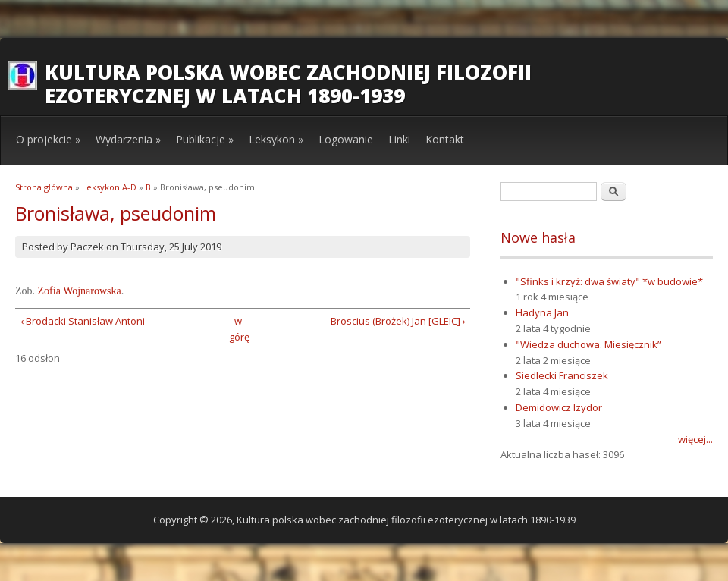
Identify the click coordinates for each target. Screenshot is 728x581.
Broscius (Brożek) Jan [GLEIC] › (398, 321)
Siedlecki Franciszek (562, 375)
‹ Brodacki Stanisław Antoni (83, 321)
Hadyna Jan (542, 312)
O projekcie (48, 139)
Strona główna (44, 187)
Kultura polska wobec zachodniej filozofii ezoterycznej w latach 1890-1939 (288, 84)
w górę (238, 329)
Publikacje (205, 139)
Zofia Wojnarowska (80, 291)
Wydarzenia (128, 139)
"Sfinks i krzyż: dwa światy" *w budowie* (609, 281)
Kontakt (445, 139)
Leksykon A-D (109, 187)
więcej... (695, 439)
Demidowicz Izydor (559, 407)
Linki (399, 139)
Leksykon (276, 139)
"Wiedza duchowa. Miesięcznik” (588, 344)
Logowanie (346, 139)
